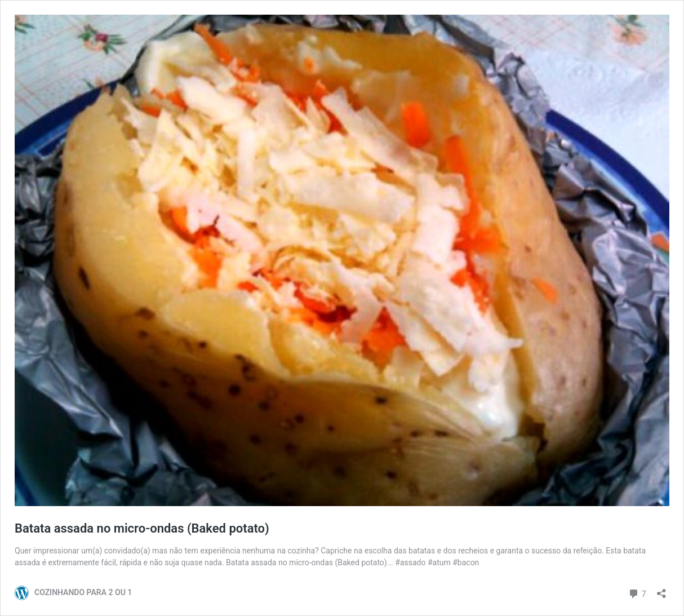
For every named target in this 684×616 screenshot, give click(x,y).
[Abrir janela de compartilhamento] (661, 590)
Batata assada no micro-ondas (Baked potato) (142, 528)
